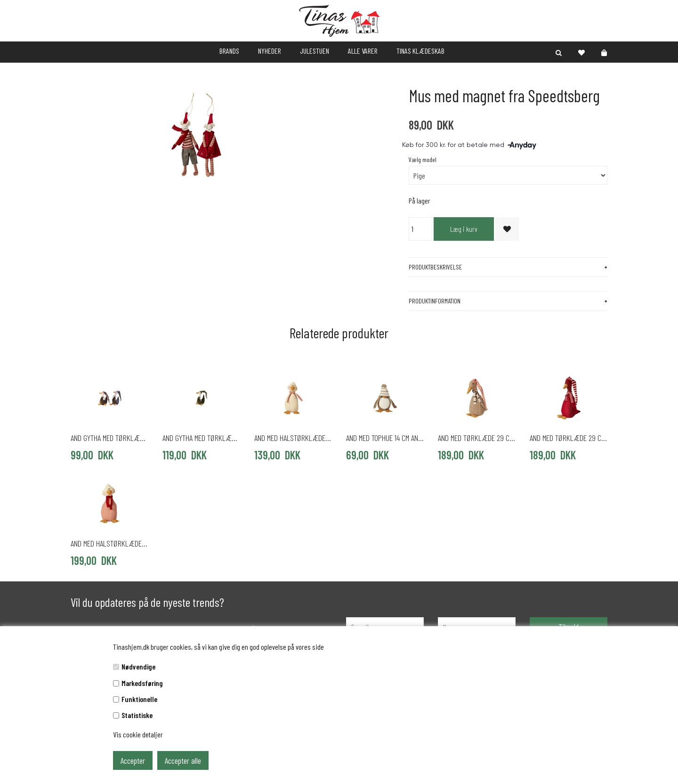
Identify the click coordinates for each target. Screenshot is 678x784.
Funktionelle (139, 699)
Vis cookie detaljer (138, 734)
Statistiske (137, 715)
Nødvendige (138, 666)
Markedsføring (142, 683)
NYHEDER (270, 51)
